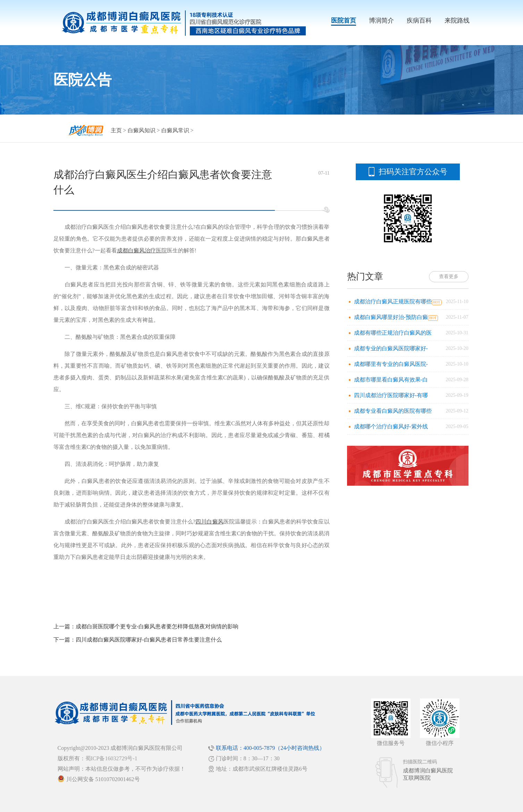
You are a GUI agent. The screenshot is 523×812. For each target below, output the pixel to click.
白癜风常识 (175, 130)
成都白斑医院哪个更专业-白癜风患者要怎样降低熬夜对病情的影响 (157, 626)
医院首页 (344, 20)
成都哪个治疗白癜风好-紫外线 (391, 426)
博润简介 (381, 20)
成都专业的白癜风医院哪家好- (391, 348)
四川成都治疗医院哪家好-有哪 (391, 395)
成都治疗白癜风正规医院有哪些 (393, 302)
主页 (116, 130)
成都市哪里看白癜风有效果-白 (391, 380)
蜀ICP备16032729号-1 (111, 758)
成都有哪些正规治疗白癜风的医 (393, 333)
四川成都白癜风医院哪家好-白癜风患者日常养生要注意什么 (149, 640)
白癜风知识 (142, 130)
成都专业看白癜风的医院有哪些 (393, 411)
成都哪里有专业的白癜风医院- (391, 364)
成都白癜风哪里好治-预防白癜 (391, 317)
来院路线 (457, 20)
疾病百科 (419, 20)
